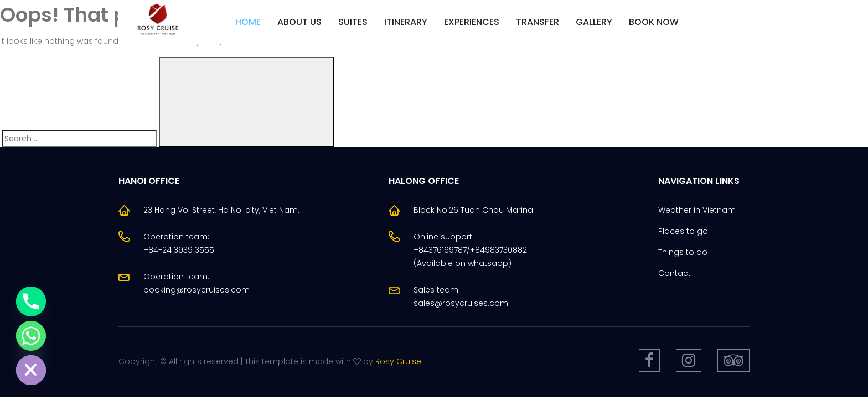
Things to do (683, 252)
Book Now (654, 22)
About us (299, 22)
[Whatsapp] (31, 336)
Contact (675, 273)
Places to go (683, 231)
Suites (353, 22)
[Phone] (31, 301)
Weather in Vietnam (697, 210)
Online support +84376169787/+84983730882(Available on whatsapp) (470, 250)
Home (248, 22)
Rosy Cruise (398, 361)
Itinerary (406, 22)
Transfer (538, 22)
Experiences (472, 22)
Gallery (594, 22)
